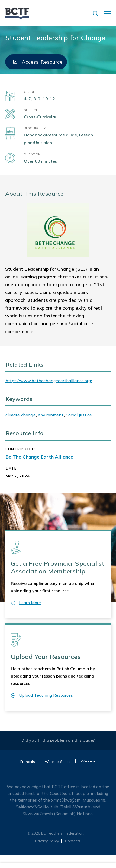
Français (28, 762)
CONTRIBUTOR (20, 449)
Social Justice (79, 415)
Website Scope (58, 762)
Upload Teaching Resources (42, 695)
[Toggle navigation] (110, 16)
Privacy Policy (47, 841)
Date (11, 468)
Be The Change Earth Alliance (39, 457)
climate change (21, 415)
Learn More (26, 603)
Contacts (73, 841)
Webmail (88, 761)
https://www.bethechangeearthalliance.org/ (49, 381)
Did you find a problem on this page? (58, 740)
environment (51, 415)
